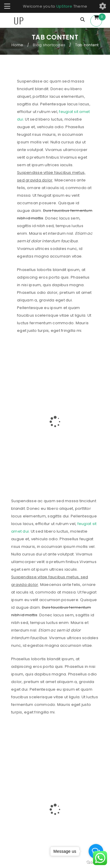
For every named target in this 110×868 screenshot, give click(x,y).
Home (17, 45)
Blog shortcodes (49, 45)
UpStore (64, 6)
